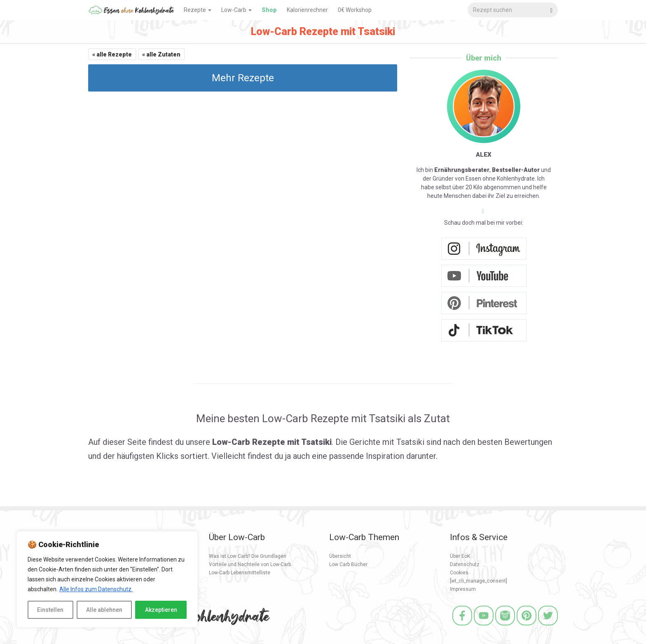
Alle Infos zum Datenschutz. (96, 589)
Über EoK (460, 556)
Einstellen (50, 610)
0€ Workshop (355, 10)
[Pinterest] (527, 626)
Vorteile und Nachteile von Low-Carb (250, 564)
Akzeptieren (161, 610)
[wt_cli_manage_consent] (479, 581)
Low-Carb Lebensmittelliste (240, 573)
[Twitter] (548, 626)
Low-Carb (236, 10)
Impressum (463, 589)
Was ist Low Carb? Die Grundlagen (248, 556)
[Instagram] (505, 626)
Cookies (459, 573)
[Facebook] (462, 626)
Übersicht (340, 556)
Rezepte (198, 10)
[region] (107, 579)
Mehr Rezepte (243, 78)
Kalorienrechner (307, 10)
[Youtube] (484, 626)
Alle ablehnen (104, 610)
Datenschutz (465, 564)
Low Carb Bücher (348, 564)
